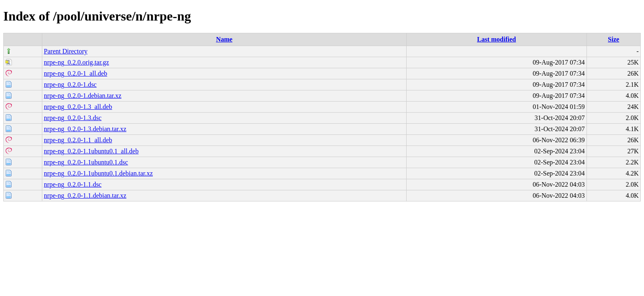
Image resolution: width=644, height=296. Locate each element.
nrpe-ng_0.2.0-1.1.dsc (73, 184)
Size (614, 39)
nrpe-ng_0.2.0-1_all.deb (76, 73)
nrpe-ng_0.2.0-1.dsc (70, 84)
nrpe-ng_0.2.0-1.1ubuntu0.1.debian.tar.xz (98, 173)
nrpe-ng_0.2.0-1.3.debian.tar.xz (85, 129)
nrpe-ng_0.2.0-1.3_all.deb (78, 107)
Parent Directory (66, 51)
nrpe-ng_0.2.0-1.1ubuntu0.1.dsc (86, 162)
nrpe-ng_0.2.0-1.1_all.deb (78, 140)
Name (224, 39)
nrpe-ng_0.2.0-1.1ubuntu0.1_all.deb (91, 151)
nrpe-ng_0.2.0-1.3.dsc (73, 118)
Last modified (497, 39)
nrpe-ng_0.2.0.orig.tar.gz (77, 62)
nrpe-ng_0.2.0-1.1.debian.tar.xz (85, 195)
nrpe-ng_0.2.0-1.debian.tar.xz (83, 96)
